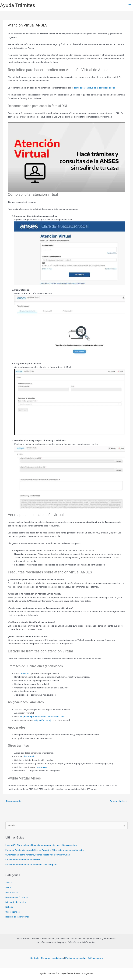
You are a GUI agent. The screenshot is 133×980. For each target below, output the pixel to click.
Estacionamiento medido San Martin (23, 860)
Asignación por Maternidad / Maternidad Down (42, 717)
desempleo (41, 767)
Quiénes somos (95, 958)
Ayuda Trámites (17, 5)
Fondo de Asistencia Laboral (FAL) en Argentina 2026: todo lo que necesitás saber (45, 850)
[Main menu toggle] (130, 5)
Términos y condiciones (52, 958)
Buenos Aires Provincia (17, 897)
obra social (28, 756)
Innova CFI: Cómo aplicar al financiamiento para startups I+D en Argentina (41, 845)
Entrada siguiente (120, 801)
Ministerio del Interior (16, 902)
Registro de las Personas (17, 917)
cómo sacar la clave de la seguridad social (94, 88)
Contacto (35, 958)
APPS (8, 887)
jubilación (25, 673)
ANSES (9, 883)
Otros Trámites (13, 912)
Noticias (9, 907)
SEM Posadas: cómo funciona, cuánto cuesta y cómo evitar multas (38, 855)
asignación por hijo (43, 720)
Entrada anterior (13, 801)
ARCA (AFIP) (12, 892)
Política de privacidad (76, 958)
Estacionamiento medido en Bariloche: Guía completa (31, 865)
